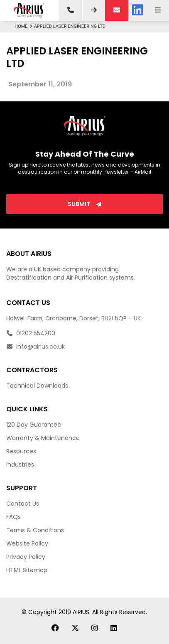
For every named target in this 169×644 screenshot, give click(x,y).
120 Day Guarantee (34, 425)
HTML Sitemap (27, 570)
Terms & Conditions (35, 530)
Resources (21, 451)
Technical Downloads (37, 386)
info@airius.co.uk (36, 347)
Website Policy (27, 543)
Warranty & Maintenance (43, 438)
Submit (84, 204)
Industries (20, 465)
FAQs (13, 517)
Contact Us (23, 504)
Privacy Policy (26, 557)
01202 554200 (31, 333)
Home (24, 26)
